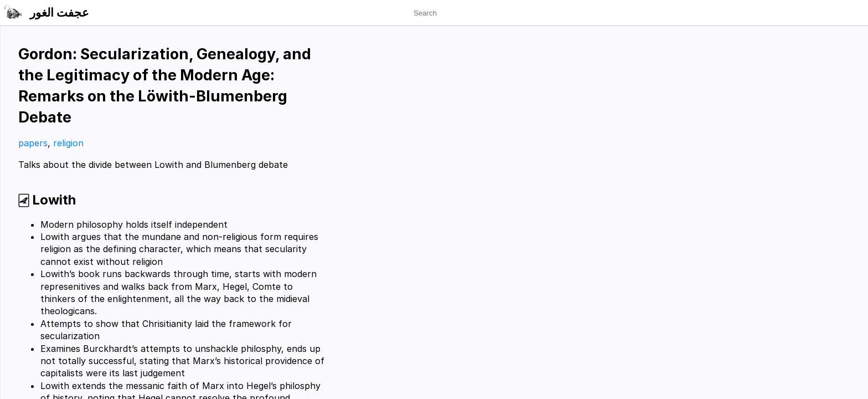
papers (33, 143)
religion (68, 143)
